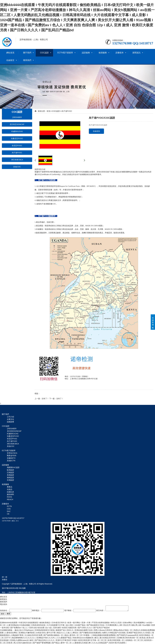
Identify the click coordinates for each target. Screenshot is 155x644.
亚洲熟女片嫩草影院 (27, 633)
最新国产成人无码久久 (65, 630)
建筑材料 (10, 494)
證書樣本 (120, 53)
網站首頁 (10, 53)
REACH (10, 499)
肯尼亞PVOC (17, 146)
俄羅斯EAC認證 (13, 467)
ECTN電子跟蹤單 (65, 53)
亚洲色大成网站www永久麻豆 (22, 640)
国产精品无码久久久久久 (45, 640)
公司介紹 (10, 417)
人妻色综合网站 (11, 633)
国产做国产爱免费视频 (42, 643)
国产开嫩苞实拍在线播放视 (90, 633)
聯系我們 (27, 60)
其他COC (17, 167)
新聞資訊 (136, 53)
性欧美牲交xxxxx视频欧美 (83, 638)
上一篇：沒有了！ (42, 399)
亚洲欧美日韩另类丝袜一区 (128, 638)
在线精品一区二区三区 (134, 640)
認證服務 (86, 53)
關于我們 (27, 53)
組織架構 (10, 422)
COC (9, 509)
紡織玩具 (10, 492)
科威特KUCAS (17, 131)
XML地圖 (22, 588)
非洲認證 (10, 480)
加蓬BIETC (11, 458)
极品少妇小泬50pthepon (24, 630)
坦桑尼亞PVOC (17, 138)
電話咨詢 (4, 604)
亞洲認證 (10, 472)
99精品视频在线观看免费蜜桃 (104, 635)
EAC (9, 511)
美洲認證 (10, 475)
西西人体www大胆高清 (103, 630)
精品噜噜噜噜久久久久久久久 (24, 638)
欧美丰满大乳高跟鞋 (118, 643)
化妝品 (10, 489)
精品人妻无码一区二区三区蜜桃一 (78, 635)
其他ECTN (11, 461)
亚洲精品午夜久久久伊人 (46, 638)
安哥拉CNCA (12, 453)
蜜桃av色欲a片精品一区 (123, 630)
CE (8, 514)
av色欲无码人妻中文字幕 (46, 633)
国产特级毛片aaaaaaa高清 (128, 635)
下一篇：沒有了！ (56, 399)
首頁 (48, 111)
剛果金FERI (12, 456)
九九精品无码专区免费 (34, 635)
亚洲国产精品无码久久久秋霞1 (139, 633)
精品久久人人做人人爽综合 (68, 633)
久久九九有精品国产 (100, 643)
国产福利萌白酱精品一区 (54, 635)
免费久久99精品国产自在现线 (114, 633)
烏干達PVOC (17, 153)
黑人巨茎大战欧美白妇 (23, 643)
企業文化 (10, 419)
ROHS (9, 497)
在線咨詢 (96, 131)
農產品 (10, 487)
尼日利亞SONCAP (17, 124)
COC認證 (44, 53)
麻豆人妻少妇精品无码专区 (105, 638)
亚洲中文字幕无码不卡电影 (67, 640)
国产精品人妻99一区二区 (62, 643)
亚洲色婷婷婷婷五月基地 (45, 630)
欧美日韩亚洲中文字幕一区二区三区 (93, 640)
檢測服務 (103, 53)
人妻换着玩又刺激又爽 (82, 643)
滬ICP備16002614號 (10, 588)
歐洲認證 (10, 470)
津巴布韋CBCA (17, 160)
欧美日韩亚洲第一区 (116, 640)
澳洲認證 (10, 478)
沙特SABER (17, 117)
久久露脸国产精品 (65, 638)
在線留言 (10, 60)
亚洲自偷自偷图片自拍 (84, 630)
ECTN (9, 506)
